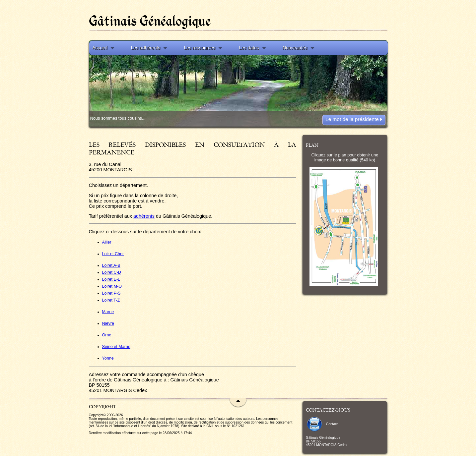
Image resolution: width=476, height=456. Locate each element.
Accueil (100, 48)
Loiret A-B (111, 265)
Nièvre (108, 323)
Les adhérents (146, 48)
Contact (322, 424)
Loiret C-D (112, 272)
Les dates (249, 48)
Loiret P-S (111, 293)
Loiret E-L (111, 279)
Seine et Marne (116, 347)
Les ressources (200, 48)
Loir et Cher (113, 254)
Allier (107, 242)
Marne (108, 312)
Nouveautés (295, 48)
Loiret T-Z (111, 300)
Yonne (108, 358)
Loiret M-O (112, 286)
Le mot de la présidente (354, 119)
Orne (107, 335)
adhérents (144, 216)
